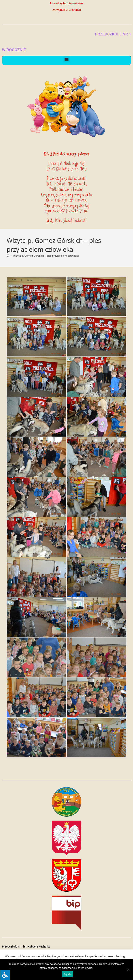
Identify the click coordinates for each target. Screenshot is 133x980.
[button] (67, 59)
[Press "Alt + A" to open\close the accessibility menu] (5, 975)
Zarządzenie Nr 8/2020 (67, 10)
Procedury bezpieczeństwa (67, 3)
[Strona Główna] (8, 256)
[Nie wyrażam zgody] (128, 970)
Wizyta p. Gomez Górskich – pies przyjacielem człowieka (46, 256)
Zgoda (67, 974)
